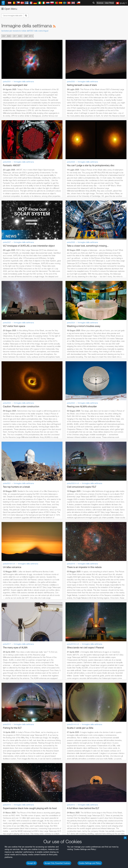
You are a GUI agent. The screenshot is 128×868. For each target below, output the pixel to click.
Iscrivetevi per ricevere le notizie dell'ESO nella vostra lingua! (25, 31)
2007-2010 (29, 36)
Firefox (11, 417)
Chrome (12, 412)
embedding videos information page (95, 360)
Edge (10, 415)
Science (100, 3)
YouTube (6, 355)
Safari (11, 420)
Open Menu (9, 9)
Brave (11, 410)
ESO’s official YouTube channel (66, 355)
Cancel (23, 464)
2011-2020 (18, 36)
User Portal (109, 3)
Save (9, 464)
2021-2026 (6, 36)
